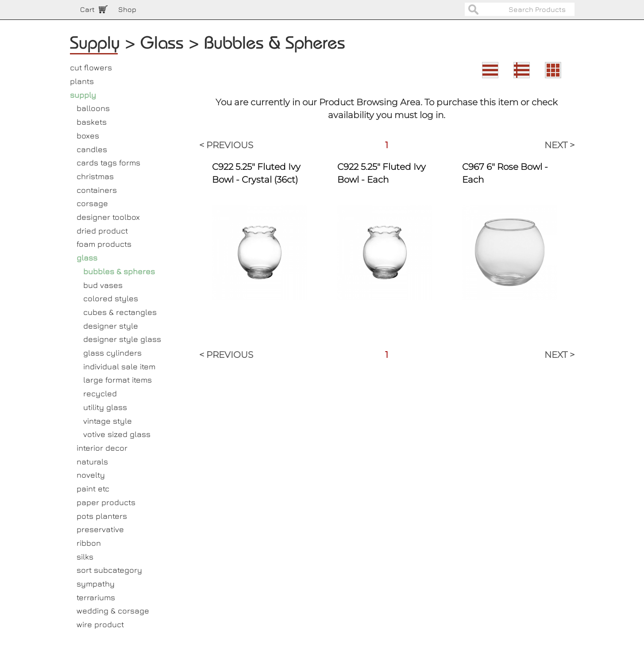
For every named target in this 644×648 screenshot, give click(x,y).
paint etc (93, 489)
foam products (104, 244)
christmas (95, 176)
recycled (100, 393)
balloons (93, 108)
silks (85, 557)
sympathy (96, 584)
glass (87, 258)
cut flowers (91, 67)
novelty (91, 475)
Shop (127, 9)
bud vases (103, 285)
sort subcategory (109, 570)
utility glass (105, 407)
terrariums (96, 597)
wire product (100, 624)
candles (92, 149)
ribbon (89, 543)
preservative (100, 529)
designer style (111, 326)
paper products (106, 502)
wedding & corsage (113, 611)
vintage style (108, 421)
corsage (92, 203)
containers (97, 190)
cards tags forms (108, 163)
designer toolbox (108, 217)
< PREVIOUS (226, 145)
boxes (88, 136)
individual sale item (119, 366)
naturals (92, 462)
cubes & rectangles (120, 312)
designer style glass (122, 339)
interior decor (102, 448)
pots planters (102, 516)
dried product (102, 231)
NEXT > (559, 145)
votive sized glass (117, 434)
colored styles (111, 298)
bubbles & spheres (119, 271)
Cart (87, 9)
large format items (118, 380)
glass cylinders (112, 353)
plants (82, 81)
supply (83, 95)
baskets (92, 122)
